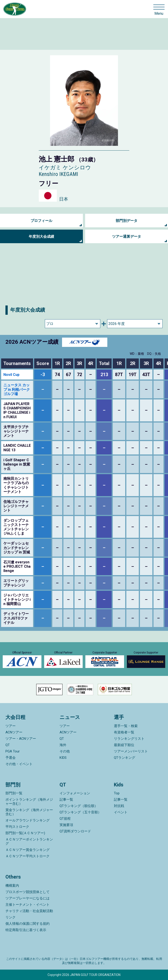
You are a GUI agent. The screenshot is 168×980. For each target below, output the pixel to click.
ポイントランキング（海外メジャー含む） (29, 802)
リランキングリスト (129, 739)
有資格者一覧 (124, 732)
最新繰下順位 (124, 745)
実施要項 (66, 825)
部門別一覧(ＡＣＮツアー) (25, 833)
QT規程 (65, 819)
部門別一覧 (14, 793)
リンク (11, 917)
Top (117, 793)
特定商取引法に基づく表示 (26, 930)
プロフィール (41, 221)
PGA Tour (13, 751)
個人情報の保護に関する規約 (28, 924)
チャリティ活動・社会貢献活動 (29, 911)
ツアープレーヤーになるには (28, 898)
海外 (63, 745)
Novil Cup (11, 375)
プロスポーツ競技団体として (28, 892)
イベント (121, 812)
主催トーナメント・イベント (28, 905)
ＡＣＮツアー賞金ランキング (28, 850)
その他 (65, 751)
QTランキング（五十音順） (80, 812)
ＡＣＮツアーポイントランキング (29, 841)
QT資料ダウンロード (75, 831)
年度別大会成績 (41, 237)
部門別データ (127, 221)
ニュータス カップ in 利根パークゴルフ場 (17, 389)
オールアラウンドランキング (28, 820)
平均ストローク (17, 827)
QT (8, 745)
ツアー (11, 726)
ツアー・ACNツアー (21, 739)
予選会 (11, 758)
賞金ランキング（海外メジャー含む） (29, 812)
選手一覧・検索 (126, 726)
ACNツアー (14, 732)
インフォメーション (75, 793)
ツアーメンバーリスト (131, 751)
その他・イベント (19, 764)
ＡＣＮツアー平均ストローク (28, 856)
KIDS (63, 758)
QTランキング (125, 758)
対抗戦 (119, 806)
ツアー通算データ (127, 237)
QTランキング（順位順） (79, 806)
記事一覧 (66, 800)
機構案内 (12, 886)
